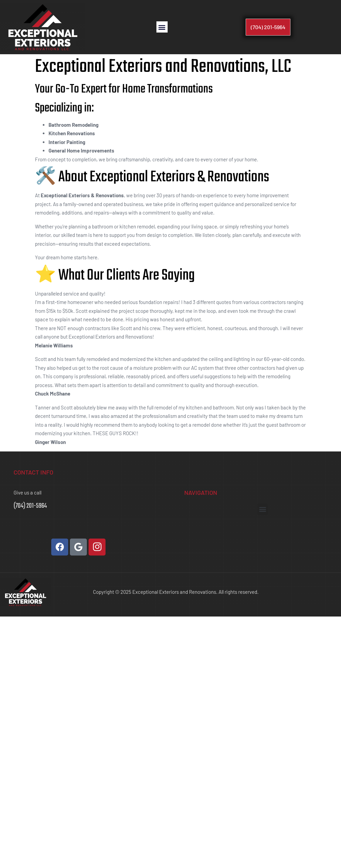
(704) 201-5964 (30, 506)
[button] (162, 27)
